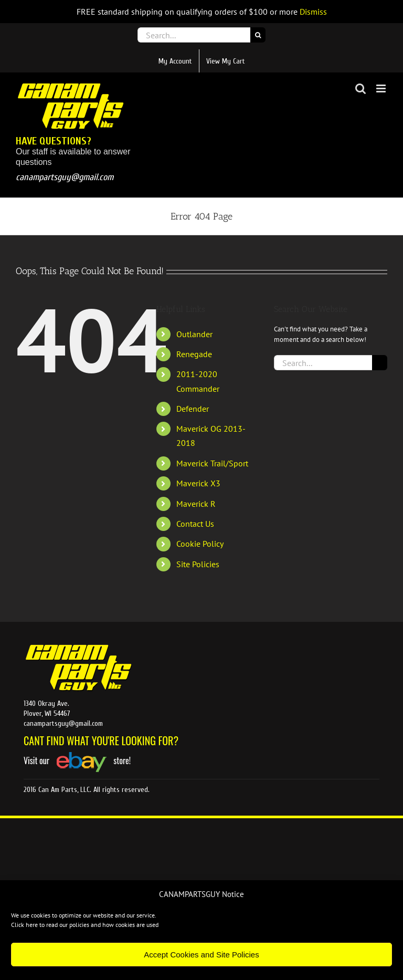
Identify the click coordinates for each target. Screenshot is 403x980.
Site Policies (198, 564)
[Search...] (194, 35)
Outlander (194, 334)
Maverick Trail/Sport (212, 463)
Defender (193, 409)
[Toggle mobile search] (360, 88)
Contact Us (195, 524)
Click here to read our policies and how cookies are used (85, 925)
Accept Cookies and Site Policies (201, 955)
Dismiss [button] (313, 12)
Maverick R (196, 504)
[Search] (258, 35)
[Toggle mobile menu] (382, 88)
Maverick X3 (198, 483)
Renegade (194, 354)
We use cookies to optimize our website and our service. (84, 915)
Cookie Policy (200, 544)
